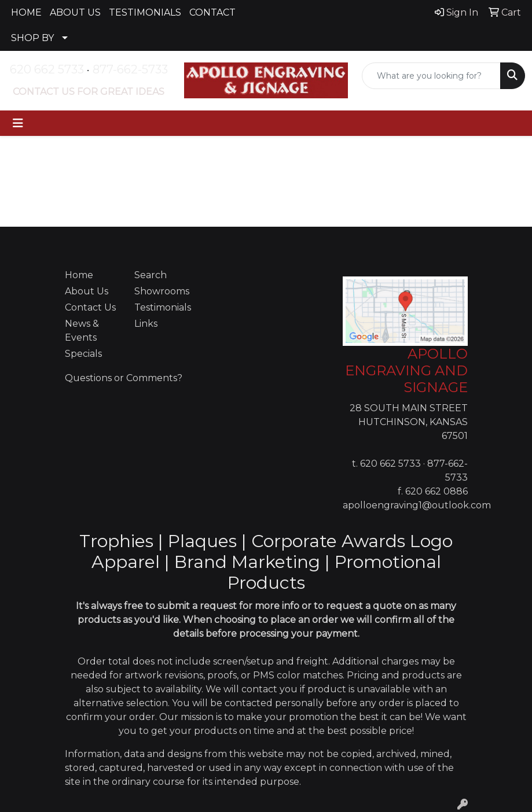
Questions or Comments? (124, 378)
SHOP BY (32, 38)
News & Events (82, 331)
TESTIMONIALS (145, 12)
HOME (26, 12)
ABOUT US (75, 12)
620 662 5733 (47, 69)
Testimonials (162, 307)
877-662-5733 (130, 69)
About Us (87, 291)
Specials (83, 354)
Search (151, 275)
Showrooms (162, 291)
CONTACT (212, 12)
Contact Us (90, 307)
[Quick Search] (431, 76)
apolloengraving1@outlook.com (417, 505)
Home (79, 275)
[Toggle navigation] (18, 123)
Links (146, 324)
